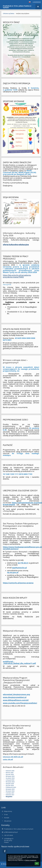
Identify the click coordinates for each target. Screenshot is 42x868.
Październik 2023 (11, 787)
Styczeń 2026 (10, 774)
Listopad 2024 (10, 780)
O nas (6, 814)
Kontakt (7, 818)
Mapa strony (8, 811)
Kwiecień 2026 (10, 771)
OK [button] (37, 863)
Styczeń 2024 (10, 785)
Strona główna (9, 14)
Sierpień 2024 (10, 784)
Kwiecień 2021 (10, 795)
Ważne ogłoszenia (23, 14)
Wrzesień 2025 (10, 776)
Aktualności (8, 821)
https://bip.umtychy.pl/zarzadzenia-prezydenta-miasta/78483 (17, 276)
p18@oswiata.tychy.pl (11, 832)
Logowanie (37, 2)
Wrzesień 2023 (10, 789)
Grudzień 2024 (10, 778)
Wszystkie (9, 797)
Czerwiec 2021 (10, 793)
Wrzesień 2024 (10, 782)
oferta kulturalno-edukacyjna (16, 244)
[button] (30, 2)
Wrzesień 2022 (10, 791)
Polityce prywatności (31, 860)
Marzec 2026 (10, 773)
